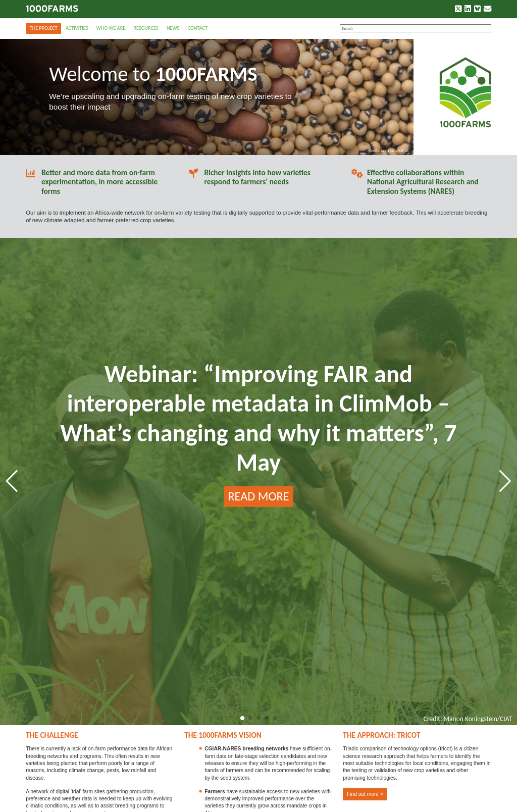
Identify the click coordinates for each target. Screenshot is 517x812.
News (173, 28)
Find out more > (365, 794)
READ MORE (258, 496)
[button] (242, 718)
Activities (77, 28)
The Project (44, 28)
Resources (146, 28)
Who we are (111, 28)
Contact (198, 28)
